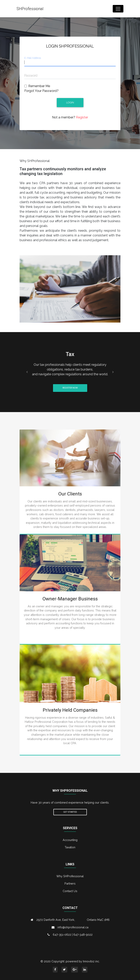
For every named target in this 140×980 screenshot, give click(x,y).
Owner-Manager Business (70, 599)
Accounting (70, 840)
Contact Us (70, 891)
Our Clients (70, 494)
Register (82, 117)
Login (70, 102)
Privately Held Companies (70, 710)
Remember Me (39, 86)
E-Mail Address (33, 58)
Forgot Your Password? (41, 91)
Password (31, 76)
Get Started (70, 812)
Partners (70, 883)
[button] (27, 372)
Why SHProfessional (70, 876)
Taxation (70, 847)
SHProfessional (30, 9)
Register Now (70, 388)
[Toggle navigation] (118, 9)
